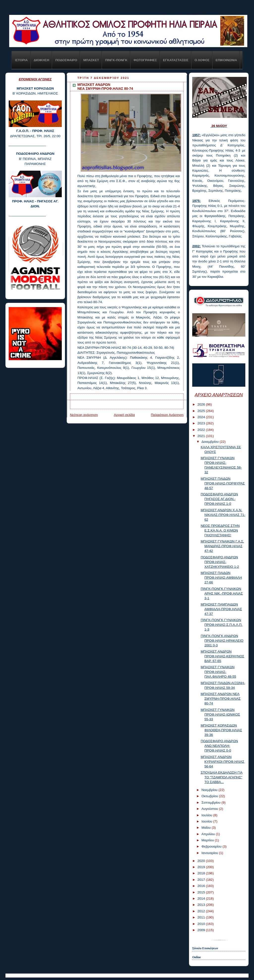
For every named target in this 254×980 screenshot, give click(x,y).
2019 (202, 867)
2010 (202, 924)
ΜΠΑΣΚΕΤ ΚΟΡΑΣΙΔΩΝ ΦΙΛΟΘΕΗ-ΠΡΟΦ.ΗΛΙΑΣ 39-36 (221, 730)
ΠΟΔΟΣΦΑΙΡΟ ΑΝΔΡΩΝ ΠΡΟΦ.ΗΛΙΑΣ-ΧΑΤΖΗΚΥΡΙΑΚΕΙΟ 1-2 (220, 562)
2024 (202, 417)
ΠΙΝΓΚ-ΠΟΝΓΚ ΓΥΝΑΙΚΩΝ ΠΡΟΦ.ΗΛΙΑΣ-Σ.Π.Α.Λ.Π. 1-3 (222, 625)
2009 (202, 930)
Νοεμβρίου (210, 790)
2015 (202, 892)
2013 (202, 905)
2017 (202, 880)
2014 (202, 899)
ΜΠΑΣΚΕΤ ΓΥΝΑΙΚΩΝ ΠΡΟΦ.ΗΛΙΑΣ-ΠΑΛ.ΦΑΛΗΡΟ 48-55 (218, 672)
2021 (202, 436)
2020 (202, 861)
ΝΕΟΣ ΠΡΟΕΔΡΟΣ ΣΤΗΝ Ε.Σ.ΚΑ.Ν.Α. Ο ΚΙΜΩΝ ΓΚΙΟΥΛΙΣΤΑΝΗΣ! (220, 530)
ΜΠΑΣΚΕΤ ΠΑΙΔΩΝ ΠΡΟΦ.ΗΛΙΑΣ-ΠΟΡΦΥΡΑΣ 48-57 (223, 483)
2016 (202, 886)
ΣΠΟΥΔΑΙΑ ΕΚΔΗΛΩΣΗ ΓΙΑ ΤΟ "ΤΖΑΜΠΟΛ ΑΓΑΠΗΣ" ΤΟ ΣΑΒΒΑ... (222, 777)
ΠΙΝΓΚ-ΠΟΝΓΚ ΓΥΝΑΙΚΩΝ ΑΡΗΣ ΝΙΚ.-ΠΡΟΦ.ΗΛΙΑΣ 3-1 (222, 593)
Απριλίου (209, 834)
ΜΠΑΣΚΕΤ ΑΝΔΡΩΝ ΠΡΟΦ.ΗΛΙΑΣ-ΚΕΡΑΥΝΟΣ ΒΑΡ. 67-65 (222, 656)
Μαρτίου (208, 840)
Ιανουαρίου (210, 853)
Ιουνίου (207, 821)
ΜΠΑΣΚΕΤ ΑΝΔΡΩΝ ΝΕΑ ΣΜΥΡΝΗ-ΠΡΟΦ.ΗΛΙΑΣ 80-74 (221, 699)
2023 (202, 423)
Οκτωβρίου (210, 796)
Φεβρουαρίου (212, 846)
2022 (202, 430)
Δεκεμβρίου (210, 442)
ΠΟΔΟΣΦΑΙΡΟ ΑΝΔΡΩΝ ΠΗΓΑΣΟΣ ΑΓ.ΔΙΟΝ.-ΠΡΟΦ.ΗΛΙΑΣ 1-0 (219, 499)
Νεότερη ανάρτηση (84, 415)
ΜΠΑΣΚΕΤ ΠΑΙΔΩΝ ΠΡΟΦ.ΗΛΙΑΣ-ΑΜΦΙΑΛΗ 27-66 (221, 578)
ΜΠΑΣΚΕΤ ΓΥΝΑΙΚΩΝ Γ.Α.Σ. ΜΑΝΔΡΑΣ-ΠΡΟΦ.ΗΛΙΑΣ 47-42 (222, 546)
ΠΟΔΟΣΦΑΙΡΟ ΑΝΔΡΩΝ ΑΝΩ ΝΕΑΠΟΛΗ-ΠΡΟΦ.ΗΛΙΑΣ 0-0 (219, 746)
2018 (202, 873)
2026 (202, 404)
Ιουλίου (207, 815)
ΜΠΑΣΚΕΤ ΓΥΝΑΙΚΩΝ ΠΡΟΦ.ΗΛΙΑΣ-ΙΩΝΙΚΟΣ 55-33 (220, 714)
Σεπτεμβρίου (211, 803)
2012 (202, 911)
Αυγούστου (210, 809)
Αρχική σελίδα (124, 415)
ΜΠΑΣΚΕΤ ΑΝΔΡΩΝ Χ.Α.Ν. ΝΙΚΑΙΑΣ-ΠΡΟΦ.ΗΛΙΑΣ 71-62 (223, 515)
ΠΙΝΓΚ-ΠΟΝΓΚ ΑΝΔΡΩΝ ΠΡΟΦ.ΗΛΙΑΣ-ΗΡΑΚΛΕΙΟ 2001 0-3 (222, 641)
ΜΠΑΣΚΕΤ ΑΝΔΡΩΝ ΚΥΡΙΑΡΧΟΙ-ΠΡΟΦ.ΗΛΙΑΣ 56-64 (222, 762)
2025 (202, 411)
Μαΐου (206, 828)
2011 (202, 917)
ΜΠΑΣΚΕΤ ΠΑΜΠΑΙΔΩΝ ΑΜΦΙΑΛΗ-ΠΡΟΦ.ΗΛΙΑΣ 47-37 (221, 609)
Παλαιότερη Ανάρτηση (167, 415)
